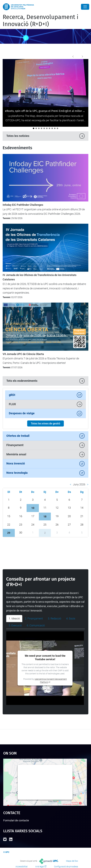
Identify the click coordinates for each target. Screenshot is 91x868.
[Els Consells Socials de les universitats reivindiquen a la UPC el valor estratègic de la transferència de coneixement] (39, 128)
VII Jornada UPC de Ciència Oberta (23, 354)
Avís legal (40, 867)
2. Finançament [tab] (34, 618)
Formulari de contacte (16, 820)
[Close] (85, 7)
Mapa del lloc (72, 861)
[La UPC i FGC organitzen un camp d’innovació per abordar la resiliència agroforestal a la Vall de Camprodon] (47, 128)
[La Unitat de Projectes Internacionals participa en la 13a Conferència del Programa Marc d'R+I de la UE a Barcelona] (36, 128)
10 (33, 508)
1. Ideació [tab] (14, 618)
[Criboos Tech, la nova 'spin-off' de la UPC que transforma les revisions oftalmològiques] (57, 128)
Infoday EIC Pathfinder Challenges (23, 205)
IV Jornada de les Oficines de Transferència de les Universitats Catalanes (40, 277)
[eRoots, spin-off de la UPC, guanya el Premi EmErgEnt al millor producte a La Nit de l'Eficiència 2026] (34, 128)
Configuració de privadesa (66, 867)
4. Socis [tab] (71, 618)
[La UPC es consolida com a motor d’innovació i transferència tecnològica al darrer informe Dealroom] (52, 128)
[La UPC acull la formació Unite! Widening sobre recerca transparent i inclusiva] (49, 128)
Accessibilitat (22, 867)
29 (9, 533)
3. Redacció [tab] (55, 618)
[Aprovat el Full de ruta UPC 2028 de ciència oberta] (42, 128)
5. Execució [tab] (15, 625)
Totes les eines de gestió (45, 423)
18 (45, 516)
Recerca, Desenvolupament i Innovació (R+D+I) (40, 21)
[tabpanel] (45, 668)
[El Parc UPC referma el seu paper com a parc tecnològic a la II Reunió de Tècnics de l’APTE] (55, 128)
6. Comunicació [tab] (36, 625)
